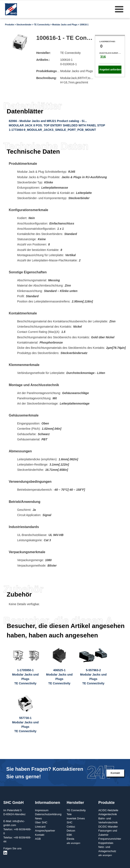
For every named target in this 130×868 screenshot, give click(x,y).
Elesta (70, 839)
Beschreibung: (46, 78)
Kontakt (115, 773)
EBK (69, 835)
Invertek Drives (76, 818)
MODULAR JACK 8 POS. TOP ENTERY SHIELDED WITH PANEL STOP (57, 125)
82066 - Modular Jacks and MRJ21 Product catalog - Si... (48, 121)
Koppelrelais (106, 843)
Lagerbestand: (107, 42)
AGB (38, 839)
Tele (69, 814)
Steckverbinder (24, 25)
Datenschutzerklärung (48, 814)
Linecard (40, 827)
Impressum (42, 810)
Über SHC (41, 822)
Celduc (71, 827)
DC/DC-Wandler (108, 827)
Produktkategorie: (49, 71)
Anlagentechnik (108, 814)
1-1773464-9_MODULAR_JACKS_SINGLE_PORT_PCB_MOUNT (52, 130)
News (38, 818)
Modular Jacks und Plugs (65, 25)
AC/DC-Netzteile (108, 810)
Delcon (71, 831)
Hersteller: (43, 53)
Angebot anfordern (110, 70)
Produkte (10, 25)
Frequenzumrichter (110, 839)
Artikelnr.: (43, 60)
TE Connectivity (42, 25)
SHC (69, 822)
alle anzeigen (73, 843)
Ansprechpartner (45, 831)
